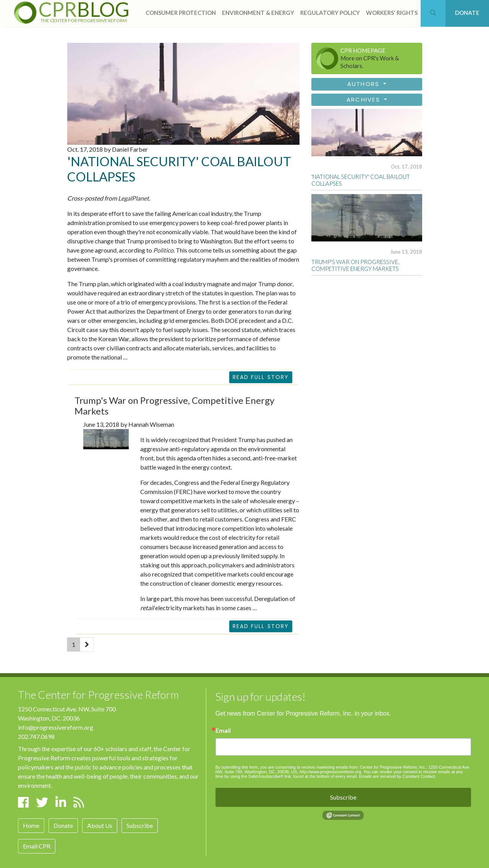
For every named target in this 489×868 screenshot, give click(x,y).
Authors (365, 84)
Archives (364, 100)
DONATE (467, 13)
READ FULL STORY (261, 626)
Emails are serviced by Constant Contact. (398, 776)
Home (31, 825)
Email (223, 730)
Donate (63, 825)
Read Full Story (261, 377)
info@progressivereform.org (56, 727)
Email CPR (37, 846)
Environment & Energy (258, 13)
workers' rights (392, 13)
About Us (100, 825)
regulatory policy (330, 13)
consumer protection (181, 13)
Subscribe (140, 825)
